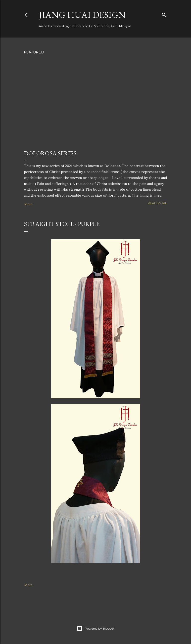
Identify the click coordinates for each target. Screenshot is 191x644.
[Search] (164, 14)
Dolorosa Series (50, 153)
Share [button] (28, 204)
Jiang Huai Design (82, 15)
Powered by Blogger (95, 629)
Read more (157, 203)
